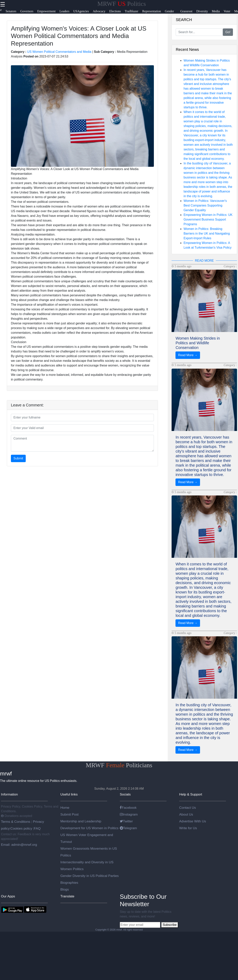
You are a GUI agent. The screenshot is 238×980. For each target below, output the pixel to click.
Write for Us (188, 828)
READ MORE (204, 261)
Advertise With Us (193, 821)
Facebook (128, 808)
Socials (125, 794)
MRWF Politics (122, 4)
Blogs (65, 889)
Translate (67, 896)
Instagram (129, 814)
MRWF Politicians (119, 765)
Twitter (126, 821)
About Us (186, 814)
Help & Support (191, 794)
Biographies (69, 883)
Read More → (188, 355)
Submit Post (69, 814)
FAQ (37, 828)
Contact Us (188, 808)
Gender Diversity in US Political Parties (90, 876)
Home (65, 808)
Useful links (69, 794)
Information (9, 794)
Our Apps (8, 896)
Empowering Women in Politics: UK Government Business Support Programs (208, 219)
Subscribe (170, 925)
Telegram (128, 828)
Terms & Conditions (16, 822)
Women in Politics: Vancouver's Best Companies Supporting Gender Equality (205, 205)
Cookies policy (21, 828)
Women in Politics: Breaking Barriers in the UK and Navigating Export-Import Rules (207, 234)
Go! (228, 32)
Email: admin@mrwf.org (19, 845)
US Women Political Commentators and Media (59, 52)
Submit (18, 458)
